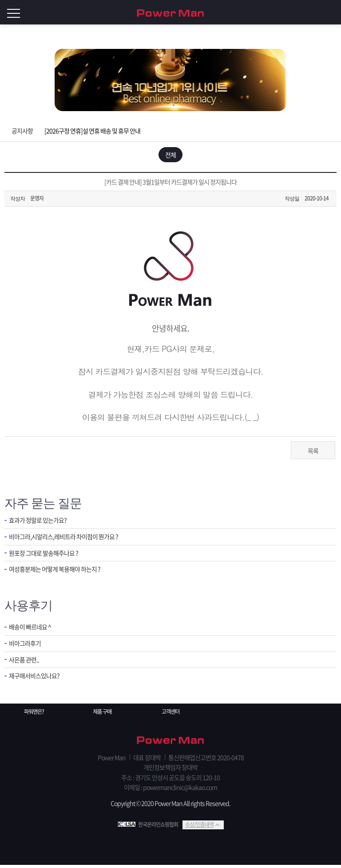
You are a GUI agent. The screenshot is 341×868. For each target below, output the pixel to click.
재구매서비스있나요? (36, 681)
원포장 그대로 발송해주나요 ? (46, 558)
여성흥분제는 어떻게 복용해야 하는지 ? (58, 574)
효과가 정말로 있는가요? (40, 523)
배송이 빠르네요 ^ (32, 630)
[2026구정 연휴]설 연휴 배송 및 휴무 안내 (92, 131)
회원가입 (314, 12)
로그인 (332, 12)
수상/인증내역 (199, 828)
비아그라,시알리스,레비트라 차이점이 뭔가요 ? (68, 540)
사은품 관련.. (25, 664)
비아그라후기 (26, 647)
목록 (313, 453)
